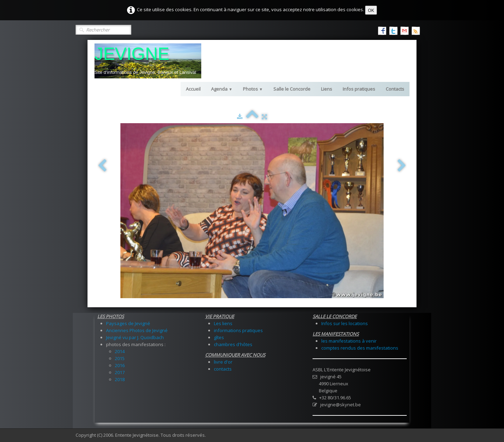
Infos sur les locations (345, 323)
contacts (223, 369)
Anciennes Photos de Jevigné (137, 330)
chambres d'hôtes (233, 344)
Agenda (222, 89)
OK (371, 10)
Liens (327, 89)
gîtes (219, 337)
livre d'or (223, 362)
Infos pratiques (359, 89)
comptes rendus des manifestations (360, 348)
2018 (120, 379)
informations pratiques (238, 330)
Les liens (223, 323)
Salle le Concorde (292, 89)
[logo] (148, 61)
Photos (253, 89)
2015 (120, 358)
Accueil (193, 89)
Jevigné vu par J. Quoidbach (135, 337)
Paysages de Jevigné (128, 323)
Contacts (395, 89)
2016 (120, 365)
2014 (120, 351)
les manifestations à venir (349, 341)
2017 (120, 372)
